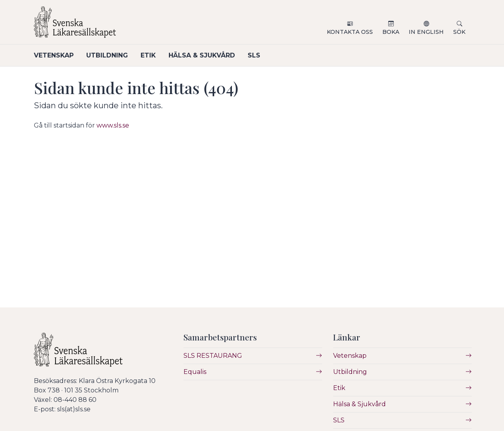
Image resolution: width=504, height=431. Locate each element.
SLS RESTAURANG (213, 356)
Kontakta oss (350, 32)
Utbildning (107, 55)
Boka (391, 32)
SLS (254, 55)
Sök (459, 32)
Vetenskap (54, 55)
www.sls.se (113, 125)
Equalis (195, 372)
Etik (148, 55)
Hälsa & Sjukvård (202, 55)
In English (426, 32)
